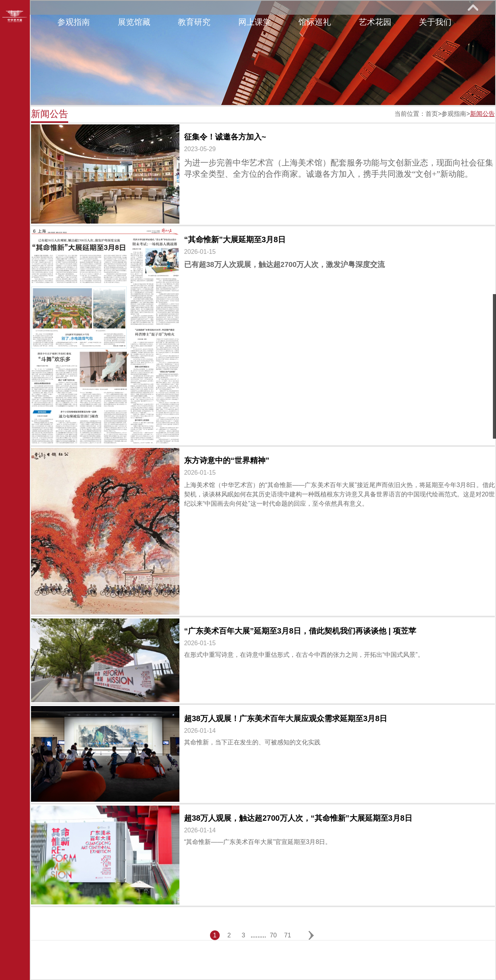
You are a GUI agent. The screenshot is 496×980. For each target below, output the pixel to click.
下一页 (311, 935)
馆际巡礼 (315, 22)
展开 (473, 7)
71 (288, 935)
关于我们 (435, 22)
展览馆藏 (134, 22)
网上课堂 (255, 22)
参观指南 (74, 22)
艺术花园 (375, 22)
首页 (432, 114)
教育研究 (194, 22)
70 (273, 935)
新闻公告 (482, 114)
